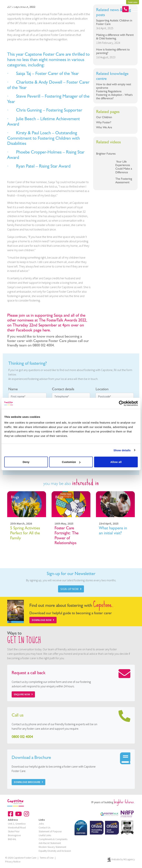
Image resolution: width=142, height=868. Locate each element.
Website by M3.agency (121, 860)
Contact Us (44, 827)
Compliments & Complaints (53, 839)
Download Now (43, 620)
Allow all (116, 462)
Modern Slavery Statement (52, 847)
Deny (26, 462)
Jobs (41, 824)
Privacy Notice (13, 862)
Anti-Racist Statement (50, 843)
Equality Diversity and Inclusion (55, 851)
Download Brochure (28, 782)
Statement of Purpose (50, 831)
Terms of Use (47, 858)
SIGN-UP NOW (71, 589)
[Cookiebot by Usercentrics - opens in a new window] (122, 403)
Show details (122, 450)
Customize (71, 462)
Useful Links (45, 835)
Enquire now (23, 694)
